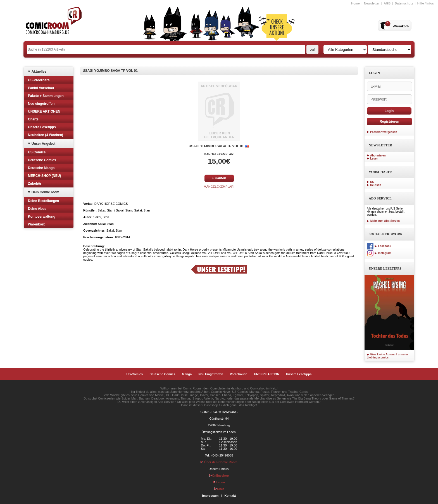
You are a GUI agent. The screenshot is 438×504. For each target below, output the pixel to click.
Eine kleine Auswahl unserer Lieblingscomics (387, 356)
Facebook (379, 246)
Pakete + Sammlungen (46, 96)
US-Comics (135, 374)
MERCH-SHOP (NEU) (44, 176)
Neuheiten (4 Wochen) (46, 135)
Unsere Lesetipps (42, 127)
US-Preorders (39, 80)
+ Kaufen (219, 178)
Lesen (374, 159)
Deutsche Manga (41, 168)
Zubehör (35, 184)
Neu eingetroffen (41, 104)
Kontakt (230, 496)
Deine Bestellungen (43, 201)
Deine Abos (37, 209)
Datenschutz (404, 3)
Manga (187, 374)
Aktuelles (39, 72)
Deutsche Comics (42, 160)
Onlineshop (219, 476)
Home (355, 3)
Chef (219, 489)
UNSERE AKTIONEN (44, 111)
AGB (387, 3)
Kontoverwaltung (42, 217)
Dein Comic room (45, 192)
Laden (219, 482)
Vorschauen (239, 374)
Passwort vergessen (384, 132)
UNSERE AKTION (267, 374)
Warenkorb (37, 224)
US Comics (37, 152)
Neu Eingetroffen (211, 374)
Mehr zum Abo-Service (384, 221)
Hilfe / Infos (426, 3)
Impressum (210, 496)
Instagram (379, 253)
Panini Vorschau (41, 88)
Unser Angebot (44, 144)
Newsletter (372, 3)
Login (389, 111)
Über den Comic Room (219, 462)
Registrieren (389, 122)
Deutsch (376, 185)
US (372, 182)
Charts (33, 119)
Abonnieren (378, 155)
